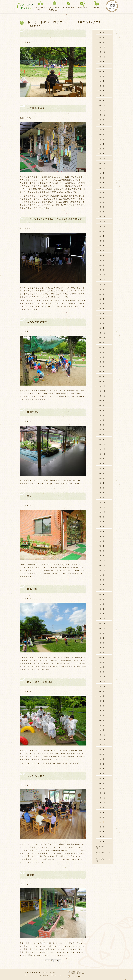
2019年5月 (100, 420)
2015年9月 (100, 633)
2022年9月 (100, 231)
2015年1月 (100, 672)
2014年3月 (100, 720)
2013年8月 (100, 754)
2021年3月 (100, 318)
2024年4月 (100, 139)
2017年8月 (100, 522)
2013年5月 (100, 769)
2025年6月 (100, 76)
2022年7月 (100, 241)
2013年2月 (100, 783)
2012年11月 (100, 798)
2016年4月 (100, 599)
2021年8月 (100, 294)
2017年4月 (100, 541)
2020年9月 (100, 343)
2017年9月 (100, 517)
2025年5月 (100, 81)
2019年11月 (100, 391)
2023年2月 (100, 207)
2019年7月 (100, 410)
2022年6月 (100, 246)
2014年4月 (100, 716)
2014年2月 (100, 725)
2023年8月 (100, 178)
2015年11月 (100, 623)
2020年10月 (100, 338)
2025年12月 (100, 47)
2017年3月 (100, 546)
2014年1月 (100, 730)
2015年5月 (100, 653)
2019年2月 (100, 435)
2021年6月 (100, 304)
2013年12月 (100, 735)
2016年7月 (100, 585)
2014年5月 (100, 711)
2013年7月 (100, 759)
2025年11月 (100, 52)
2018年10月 (100, 454)
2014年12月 (100, 677)
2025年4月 (100, 86)
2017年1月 (100, 556)
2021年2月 (100, 323)
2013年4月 (100, 774)
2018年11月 (100, 449)
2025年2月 (100, 96)
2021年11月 (100, 280)
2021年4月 (100, 313)
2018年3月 (100, 488)
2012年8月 (100, 812)
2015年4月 (100, 657)
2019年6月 (100, 415)
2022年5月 (100, 251)
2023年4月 (100, 197)
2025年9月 (100, 62)
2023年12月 (100, 158)
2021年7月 (100, 299)
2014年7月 (100, 701)
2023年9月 (100, 173)
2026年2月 (100, 42)
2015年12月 (100, 619)
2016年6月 (100, 590)
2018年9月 (100, 459)
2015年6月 (100, 648)
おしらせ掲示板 (69, 8)
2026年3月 (100, 37)
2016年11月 (100, 565)
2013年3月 (100, 778)
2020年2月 (100, 376)
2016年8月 (100, 580)
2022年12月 (100, 217)
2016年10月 (100, 570)
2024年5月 (100, 134)
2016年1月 (100, 614)
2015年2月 (100, 667)
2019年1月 (100, 439)
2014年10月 (100, 686)
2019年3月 (100, 430)
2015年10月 (100, 628)
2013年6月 (100, 764)
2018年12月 (100, 444)
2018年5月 (100, 478)
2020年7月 (100, 352)
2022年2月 (100, 265)
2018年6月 (100, 473)
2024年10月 (100, 115)
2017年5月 (100, 536)
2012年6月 (100, 822)
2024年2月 (100, 149)
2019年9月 (100, 401)
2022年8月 (100, 236)
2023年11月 (100, 163)
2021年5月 (100, 309)
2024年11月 (100, 110)
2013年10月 (100, 745)
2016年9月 (100, 575)
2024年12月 (100, 105)
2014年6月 (100, 706)
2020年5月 (100, 362)
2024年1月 (100, 154)
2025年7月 (100, 71)
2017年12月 (100, 502)
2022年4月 (100, 255)
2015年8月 (100, 638)
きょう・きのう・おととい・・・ (55, 9)
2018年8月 (100, 464)
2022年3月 (100, 260)
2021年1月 (100, 328)
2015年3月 (100, 662)
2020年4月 (100, 367)
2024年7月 (100, 125)
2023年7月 (100, 183)
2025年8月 (100, 66)
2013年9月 (100, 749)
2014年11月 (100, 682)
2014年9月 (100, 691)
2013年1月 (100, 788)
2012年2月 (100, 841)
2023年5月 (100, 192)
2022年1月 (100, 270)
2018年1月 (100, 498)
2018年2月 (100, 493)
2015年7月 (100, 643)
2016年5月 (100, 594)
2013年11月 (100, 740)
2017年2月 (100, 551)
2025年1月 (100, 100)
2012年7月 (100, 817)
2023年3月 (100, 202)
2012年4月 (100, 832)
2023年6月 (100, 188)
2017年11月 (100, 507)
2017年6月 (100, 531)
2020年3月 (100, 372)
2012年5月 (100, 827)
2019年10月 (100, 396)
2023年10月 (100, 168)
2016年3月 (100, 604)
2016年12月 (100, 561)
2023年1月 (100, 212)
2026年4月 (100, 33)
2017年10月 (100, 512)
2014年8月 (100, 696)
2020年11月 (100, 333)
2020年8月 (100, 347)
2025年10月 (100, 57)
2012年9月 (100, 808)
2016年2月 (100, 609)
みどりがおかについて (41, 8)
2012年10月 (100, 803)
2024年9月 (100, 120)
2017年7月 (100, 527)
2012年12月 (100, 793)
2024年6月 (100, 129)
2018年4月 (100, 483)
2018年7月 (100, 468)
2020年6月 (100, 357)
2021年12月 (100, 275)
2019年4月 (100, 425)
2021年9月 (100, 289)
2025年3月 (100, 91)
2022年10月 (100, 226)
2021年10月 (100, 284)
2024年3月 (100, 144)
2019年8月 (100, 406)
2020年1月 (100, 381)
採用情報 (97, 8)
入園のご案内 (83, 8)
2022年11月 (100, 221)
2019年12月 (100, 386)
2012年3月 (100, 837)
